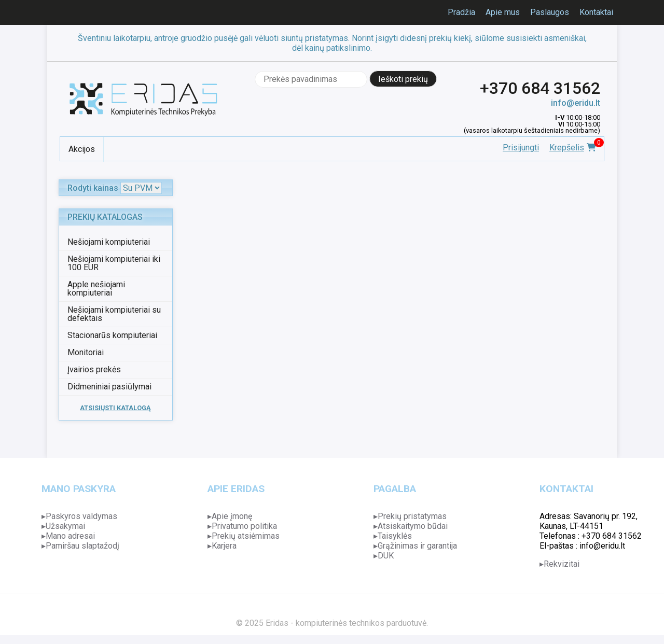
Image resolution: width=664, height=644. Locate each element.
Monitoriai (86, 352)
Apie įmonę (232, 516)
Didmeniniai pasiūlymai (109, 387)
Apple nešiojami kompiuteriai (96, 289)
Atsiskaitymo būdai (413, 526)
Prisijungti (521, 148)
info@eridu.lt (576, 103)
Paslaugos (550, 12)
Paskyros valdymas (81, 516)
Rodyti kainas (93, 188)
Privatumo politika (244, 526)
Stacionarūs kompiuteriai (112, 335)
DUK (386, 556)
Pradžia (461, 12)
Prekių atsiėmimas (246, 536)
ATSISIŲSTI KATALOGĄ (115, 408)
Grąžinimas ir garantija (417, 546)
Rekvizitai (562, 564)
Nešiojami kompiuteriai (109, 242)
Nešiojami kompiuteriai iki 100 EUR (114, 263)
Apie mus (503, 12)
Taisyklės (395, 536)
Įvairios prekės (94, 369)
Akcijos (82, 149)
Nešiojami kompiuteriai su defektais (114, 314)
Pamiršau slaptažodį (82, 546)
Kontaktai (596, 12)
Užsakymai (65, 526)
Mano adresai (70, 536)
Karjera (224, 546)
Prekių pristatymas (412, 516)
